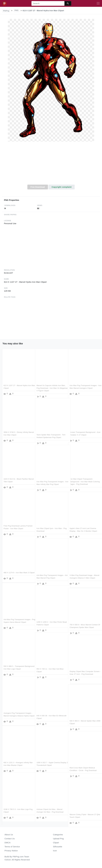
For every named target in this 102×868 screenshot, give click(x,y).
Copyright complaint (61, 187)
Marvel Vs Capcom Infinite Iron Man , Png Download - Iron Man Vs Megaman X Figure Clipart (51, 384)
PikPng (6, 11)
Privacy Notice (11, 851)
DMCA (8, 843)
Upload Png (58, 839)
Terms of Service (12, 847)
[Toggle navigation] (98, 3)
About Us (9, 835)
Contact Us (10, 839)
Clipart (56, 843)
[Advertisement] (51, 165)
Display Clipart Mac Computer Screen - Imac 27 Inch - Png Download (81, 670)
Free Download (38, 187)
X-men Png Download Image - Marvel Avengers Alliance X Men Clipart (82, 574)
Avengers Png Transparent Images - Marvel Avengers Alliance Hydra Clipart (18, 712)
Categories (58, 835)
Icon (55, 851)
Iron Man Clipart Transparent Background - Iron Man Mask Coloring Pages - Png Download (82, 478)
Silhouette (58, 847)
